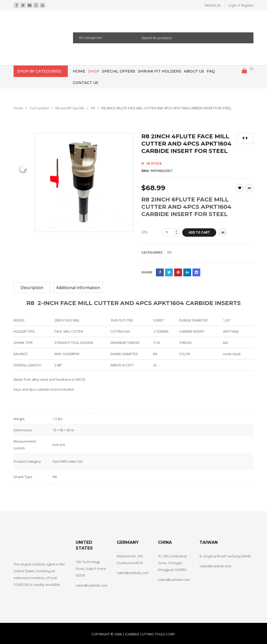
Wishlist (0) (213, 5)
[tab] (32, 288)
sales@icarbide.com (92, 585)
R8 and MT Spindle (70, 108)
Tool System (39, 108)
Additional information (78, 288)
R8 (93, 108)
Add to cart (199, 232)
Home (18, 108)
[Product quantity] (171, 232)
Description (32, 288)
